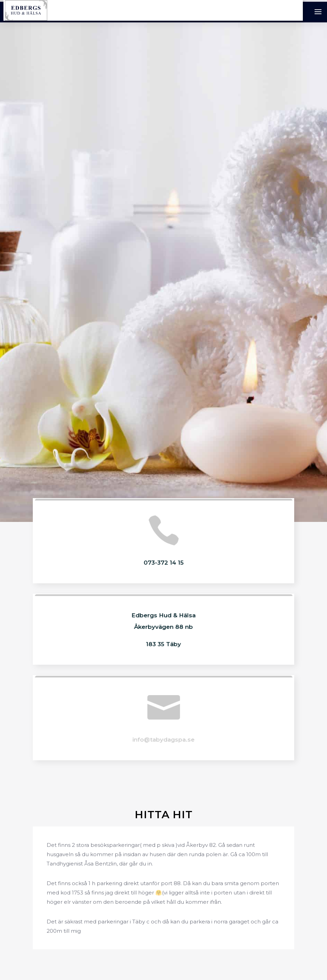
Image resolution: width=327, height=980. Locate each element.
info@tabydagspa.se (163, 739)
